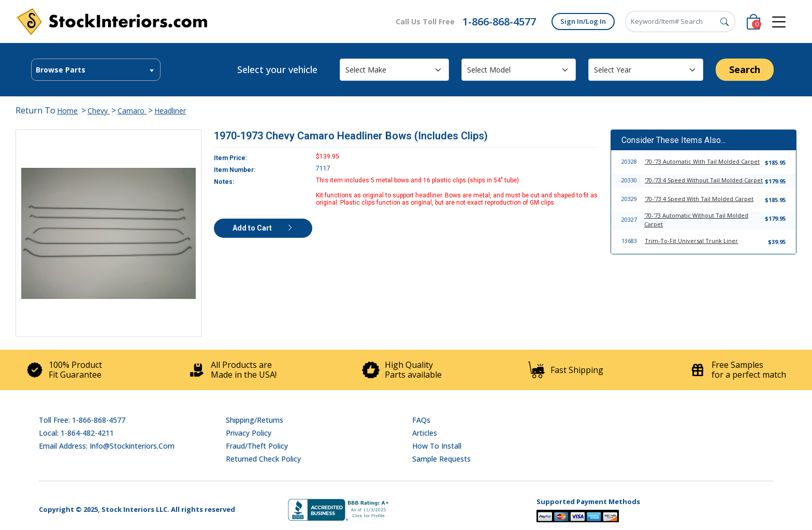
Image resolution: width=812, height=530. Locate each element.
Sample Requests (441, 459)
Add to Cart (263, 228)
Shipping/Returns (255, 420)
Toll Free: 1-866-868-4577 (82, 420)
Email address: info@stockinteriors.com (107, 446)
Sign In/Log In (583, 21)
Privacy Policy (249, 433)
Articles (425, 433)
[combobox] (96, 70)
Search (745, 69)
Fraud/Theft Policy (257, 446)
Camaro (132, 111)
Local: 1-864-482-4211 (76, 433)
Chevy (99, 111)
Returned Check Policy (263, 459)
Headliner (170, 111)
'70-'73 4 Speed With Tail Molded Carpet (699, 199)
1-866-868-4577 (499, 22)
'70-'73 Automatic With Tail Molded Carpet (702, 161)
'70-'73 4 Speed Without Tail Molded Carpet (704, 180)
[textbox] (96, 70)
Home (67, 111)
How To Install (437, 446)
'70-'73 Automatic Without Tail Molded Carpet (696, 220)
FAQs (421, 420)
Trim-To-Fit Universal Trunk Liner (691, 241)
